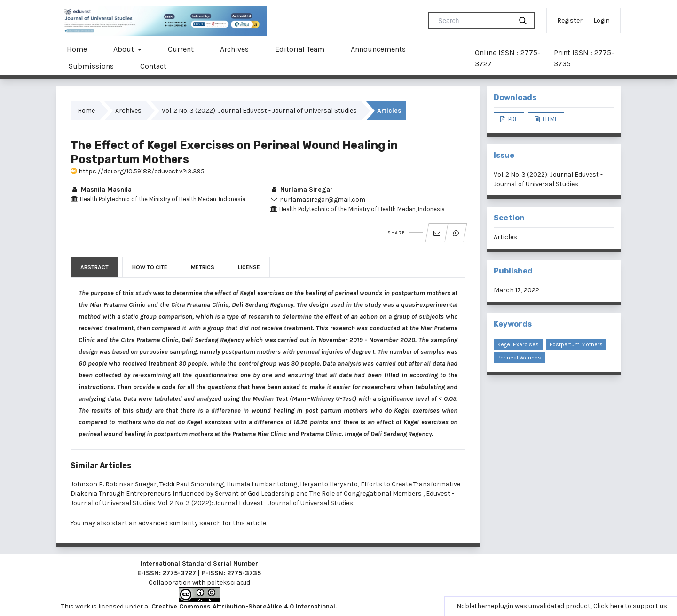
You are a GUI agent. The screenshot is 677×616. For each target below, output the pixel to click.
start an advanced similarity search (166, 523)
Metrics (203, 267)
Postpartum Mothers (576, 344)
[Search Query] (474, 21)
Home (77, 49)
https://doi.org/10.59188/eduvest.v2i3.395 (138, 171)
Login (602, 20)
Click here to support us (630, 606)
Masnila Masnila (101, 190)
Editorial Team (300, 49)
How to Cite (150, 267)
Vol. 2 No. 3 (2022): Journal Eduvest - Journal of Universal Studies (259, 111)
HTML (550, 119)
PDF (512, 119)
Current (181, 49)
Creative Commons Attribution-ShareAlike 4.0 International (243, 606)
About (125, 49)
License (249, 267)
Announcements (378, 49)
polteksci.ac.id (228, 582)
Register (570, 20)
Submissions (91, 66)
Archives (234, 49)
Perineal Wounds (519, 358)
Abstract (94, 267)
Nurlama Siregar (301, 190)
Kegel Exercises (518, 344)
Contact (153, 66)
